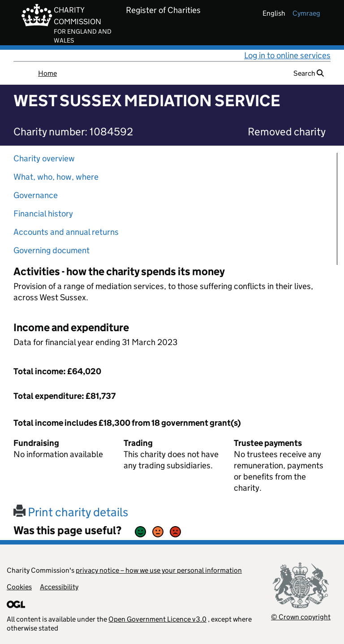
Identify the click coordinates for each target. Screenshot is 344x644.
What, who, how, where (56, 177)
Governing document (52, 250)
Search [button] (309, 73)
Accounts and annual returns (66, 232)
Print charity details (71, 512)
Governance (36, 195)
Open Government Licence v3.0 (157, 619)
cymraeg (306, 13)
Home (47, 73)
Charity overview (44, 158)
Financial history (43, 214)
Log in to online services (287, 55)
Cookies (19, 587)
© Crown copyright (301, 617)
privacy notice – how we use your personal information (159, 570)
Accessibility (59, 587)
